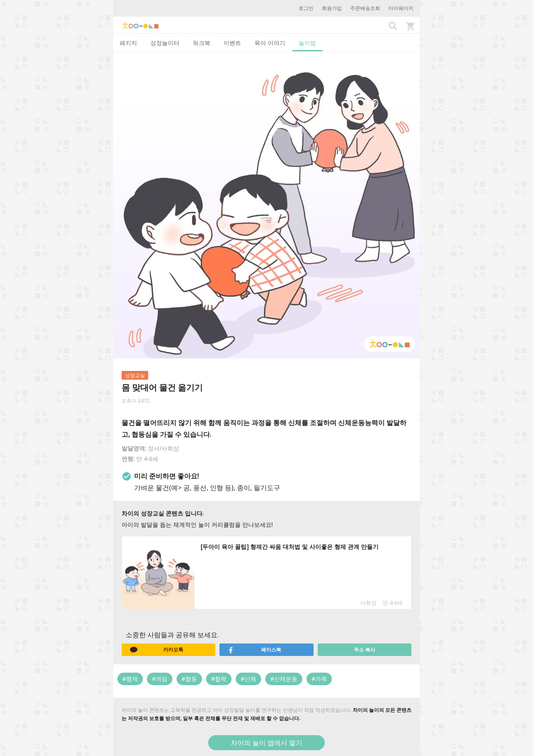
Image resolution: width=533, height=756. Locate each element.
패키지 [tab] (128, 43)
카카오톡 (157, 650)
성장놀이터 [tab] (165, 43)
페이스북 (254, 650)
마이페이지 (401, 8)
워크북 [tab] (202, 43)
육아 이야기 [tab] (270, 43)
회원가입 (332, 8)
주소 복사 (365, 650)
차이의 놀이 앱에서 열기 (266, 743)
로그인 (306, 8)
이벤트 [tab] (232, 43)
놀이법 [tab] (307, 43)
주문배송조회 (365, 8)
